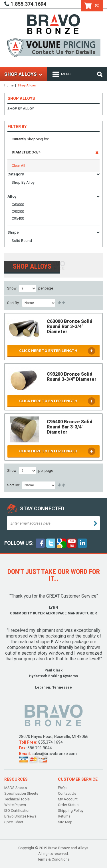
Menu (66, 74)
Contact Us (67, 793)
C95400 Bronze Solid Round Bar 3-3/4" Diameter (70, 427)
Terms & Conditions (53, 859)
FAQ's (63, 788)
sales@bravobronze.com (54, 754)
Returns (64, 816)
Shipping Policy (71, 811)
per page (46, 288)
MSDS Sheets (16, 788)
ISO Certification (17, 811)
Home (9, 85)
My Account (68, 799)
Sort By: (13, 303)
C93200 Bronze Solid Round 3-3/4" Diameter (72, 377)
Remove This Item (97, 154)
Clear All (18, 166)
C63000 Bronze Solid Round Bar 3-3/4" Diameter (70, 326)
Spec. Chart (14, 822)
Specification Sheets (21, 793)
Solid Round (22, 241)
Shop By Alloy (21, 109)
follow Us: (19, 543)
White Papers (15, 805)
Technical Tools (17, 799)
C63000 (18, 205)
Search (100, 74)
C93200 (18, 212)
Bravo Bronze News (20, 816)
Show (12, 288)
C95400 (18, 218)
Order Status (68, 805)
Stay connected (42, 508)
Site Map (65, 822)
